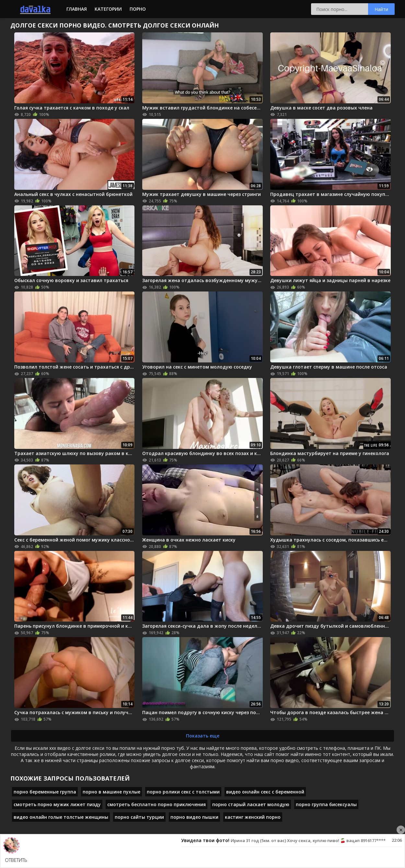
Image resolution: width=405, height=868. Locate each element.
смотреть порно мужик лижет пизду (57, 804)
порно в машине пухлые (111, 792)
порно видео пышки (194, 817)
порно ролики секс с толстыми (183, 792)
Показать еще (203, 736)
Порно (138, 9)
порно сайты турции (139, 817)
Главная (77, 9)
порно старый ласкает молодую (251, 804)
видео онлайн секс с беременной (265, 792)
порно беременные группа (45, 792)
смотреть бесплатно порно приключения (156, 804)
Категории (108, 9)
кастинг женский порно (253, 817)
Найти (381, 9)
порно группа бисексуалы (326, 804)
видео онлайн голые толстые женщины (61, 817)
